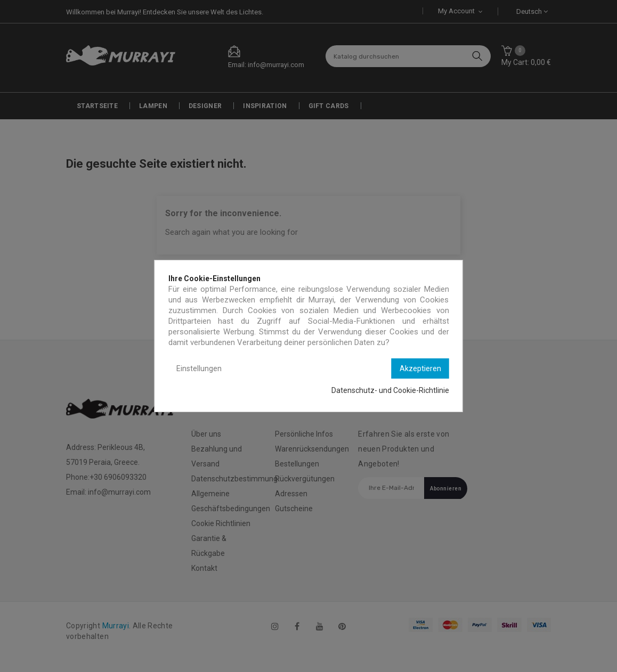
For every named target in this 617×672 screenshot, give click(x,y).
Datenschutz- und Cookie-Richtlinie (390, 390)
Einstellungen (199, 368)
